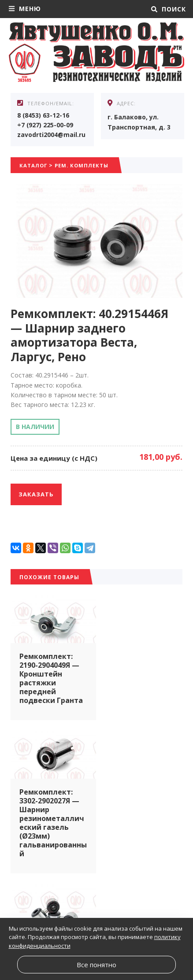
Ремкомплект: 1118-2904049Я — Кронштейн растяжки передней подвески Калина (139, 833)
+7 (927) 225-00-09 (45, 125)
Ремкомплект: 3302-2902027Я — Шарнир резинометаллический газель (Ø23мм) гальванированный (140, 686)
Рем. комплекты (84, 166)
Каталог (34, 166)
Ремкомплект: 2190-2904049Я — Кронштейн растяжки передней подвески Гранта (51, 677)
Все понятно (96, 965)
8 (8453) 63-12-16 (43, 115)
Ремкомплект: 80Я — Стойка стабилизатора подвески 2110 (48, 820)
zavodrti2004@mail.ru (51, 135)
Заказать (36, 495)
